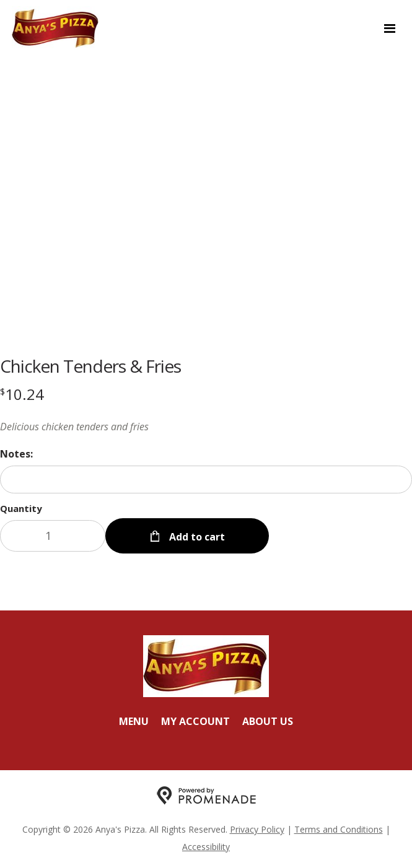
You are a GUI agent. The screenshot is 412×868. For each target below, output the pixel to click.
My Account (195, 721)
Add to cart (196, 537)
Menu (134, 721)
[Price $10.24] (22, 394)
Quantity (21, 508)
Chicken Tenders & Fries (90, 366)
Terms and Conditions (339, 829)
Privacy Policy (257, 829)
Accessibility (206, 847)
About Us (268, 721)
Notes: (16, 454)
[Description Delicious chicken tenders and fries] (206, 427)
